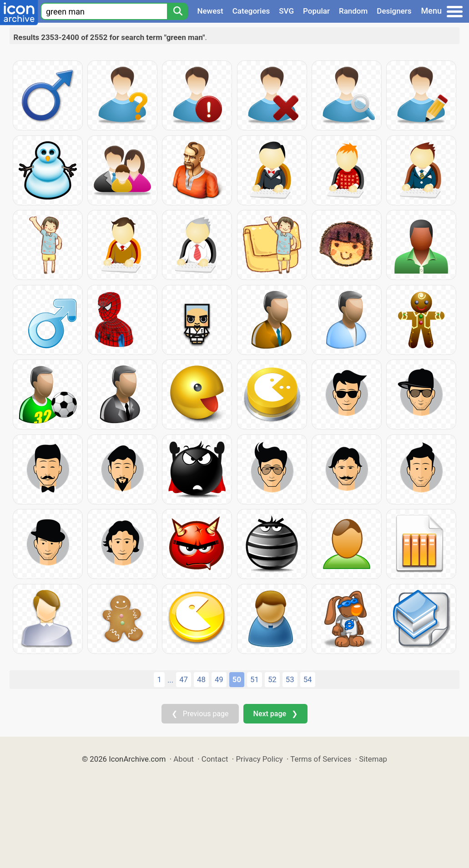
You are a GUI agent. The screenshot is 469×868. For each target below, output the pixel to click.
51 (255, 679)
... (170, 680)
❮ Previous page (200, 714)
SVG (286, 11)
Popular (316, 11)
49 (219, 679)
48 (201, 679)
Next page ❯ (275, 714)
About (184, 759)
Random (353, 11)
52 (272, 679)
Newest (210, 11)
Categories (251, 11)
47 (184, 679)
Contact (215, 759)
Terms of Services (321, 759)
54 (308, 679)
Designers (394, 11)
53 (290, 679)
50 (237, 679)
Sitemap (373, 759)
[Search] (177, 11)
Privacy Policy (259, 759)
